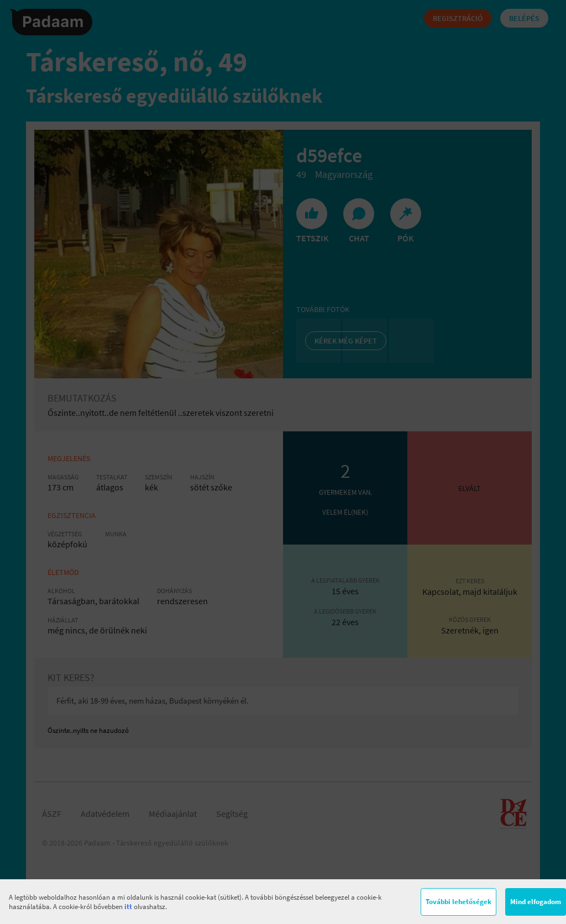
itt (128, 907)
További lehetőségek (458, 902)
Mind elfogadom (536, 902)
